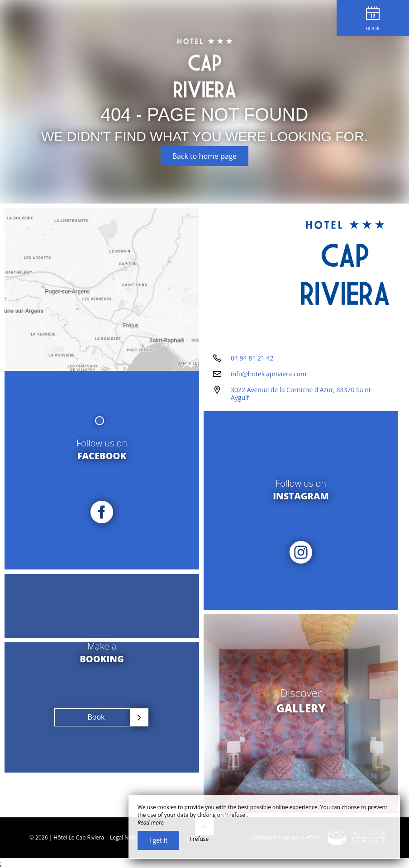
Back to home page (205, 156)
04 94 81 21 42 (252, 358)
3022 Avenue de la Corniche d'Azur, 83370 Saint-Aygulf (302, 394)
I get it (158, 840)
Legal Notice (125, 837)
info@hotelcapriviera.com (269, 374)
